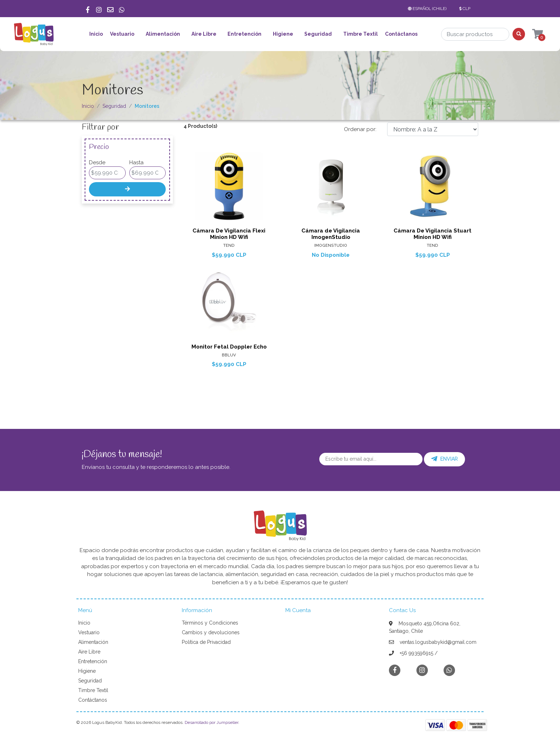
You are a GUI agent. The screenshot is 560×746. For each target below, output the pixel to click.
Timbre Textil (361, 34)
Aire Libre (204, 34)
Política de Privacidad (206, 642)
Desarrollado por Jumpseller (211, 722)
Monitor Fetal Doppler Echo (229, 347)
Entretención (244, 34)
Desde (97, 162)
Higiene (283, 34)
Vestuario (122, 34)
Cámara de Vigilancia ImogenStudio (331, 234)
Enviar (444, 459)
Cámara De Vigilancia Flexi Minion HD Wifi (229, 234)
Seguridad (318, 34)
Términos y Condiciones (210, 623)
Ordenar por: (360, 129)
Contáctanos (401, 34)
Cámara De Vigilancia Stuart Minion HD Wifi (432, 234)
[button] (429, 9)
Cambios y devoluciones (211, 632)
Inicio (96, 34)
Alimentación (163, 34)
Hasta (136, 162)
